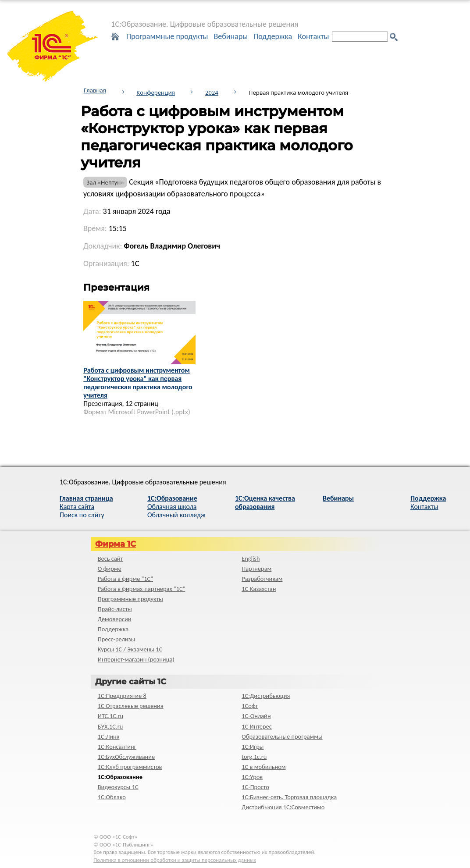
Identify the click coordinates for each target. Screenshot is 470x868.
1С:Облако (112, 797)
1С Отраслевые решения (131, 706)
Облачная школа (172, 507)
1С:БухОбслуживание (126, 757)
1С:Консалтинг (117, 747)
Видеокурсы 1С (118, 787)
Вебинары (231, 36)
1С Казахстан (259, 589)
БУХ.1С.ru (110, 726)
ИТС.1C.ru (110, 716)
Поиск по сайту (82, 515)
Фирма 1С (116, 544)
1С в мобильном (263, 767)
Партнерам (256, 569)
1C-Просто (255, 787)
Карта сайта (77, 507)
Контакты (313, 36)
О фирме (110, 569)
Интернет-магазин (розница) (136, 659)
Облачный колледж (176, 515)
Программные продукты (167, 36)
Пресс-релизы (116, 639)
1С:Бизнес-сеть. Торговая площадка (289, 797)
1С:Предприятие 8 (122, 696)
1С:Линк (109, 736)
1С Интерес (257, 726)
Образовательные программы (282, 736)
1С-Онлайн (256, 716)
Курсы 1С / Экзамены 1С (130, 649)
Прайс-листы (115, 609)
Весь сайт (110, 559)
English (251, 559)
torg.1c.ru (254, 757)
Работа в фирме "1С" (125, 579)
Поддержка (273, 36)
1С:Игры (253, 747)
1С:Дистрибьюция (266, 696)
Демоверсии (115, 619)
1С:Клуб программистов (130, 767)
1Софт (250, 706)
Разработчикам (262, 579)
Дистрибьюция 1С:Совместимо (283, 807)
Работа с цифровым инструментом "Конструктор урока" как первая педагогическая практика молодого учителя (138, 383)
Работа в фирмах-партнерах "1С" (142, 589)
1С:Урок (252, 777)
